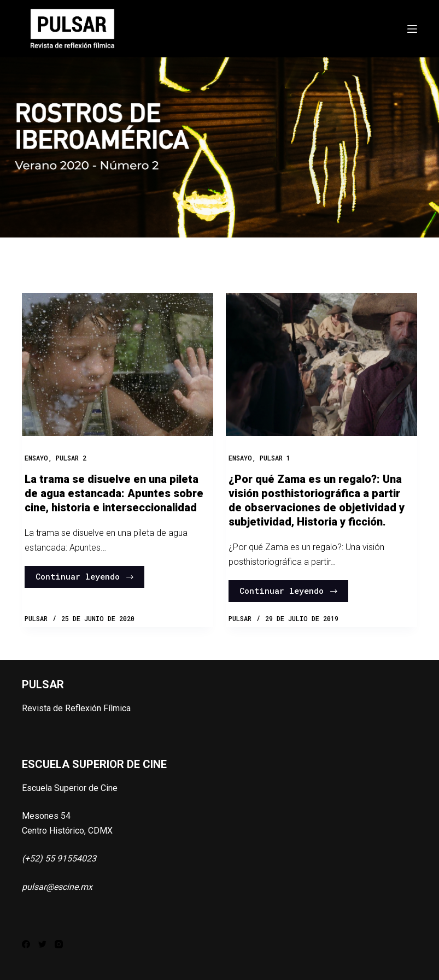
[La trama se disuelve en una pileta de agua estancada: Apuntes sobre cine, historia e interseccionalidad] (118, 364)
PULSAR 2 (71, 458)
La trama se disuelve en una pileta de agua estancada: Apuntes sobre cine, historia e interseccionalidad (114, 493)
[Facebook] (26, 944)
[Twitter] (42, 944)
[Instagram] (59, 944)
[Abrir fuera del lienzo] (412, 29)
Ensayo (36, 458)
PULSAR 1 (275, 458)
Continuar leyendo (85, 576)
